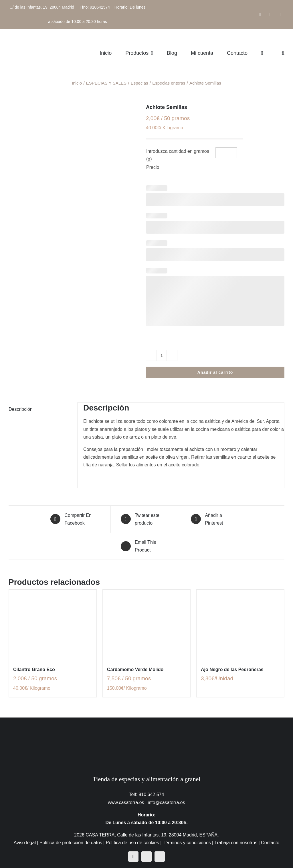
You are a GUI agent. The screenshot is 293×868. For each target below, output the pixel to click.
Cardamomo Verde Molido (135, 669)
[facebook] (133, 857)
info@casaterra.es (167, 802)
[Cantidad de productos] (162, 355)
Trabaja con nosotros (236, 843)
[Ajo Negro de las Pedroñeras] (240, 625)
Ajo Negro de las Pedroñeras (232, 669)
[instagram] (146, 857)
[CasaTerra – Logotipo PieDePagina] (147, 729)
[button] (283, 53)
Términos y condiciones (187, 843)
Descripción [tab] (21, 409)
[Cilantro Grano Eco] (53, 625)
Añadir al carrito (215, 372)
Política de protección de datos (71, 843)
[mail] (160, 857)
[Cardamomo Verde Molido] (146, 625)
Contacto (270, 843)
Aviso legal (25, 843)
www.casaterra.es (126, 802)
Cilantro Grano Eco (34, 669)
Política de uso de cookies (132, 843)
